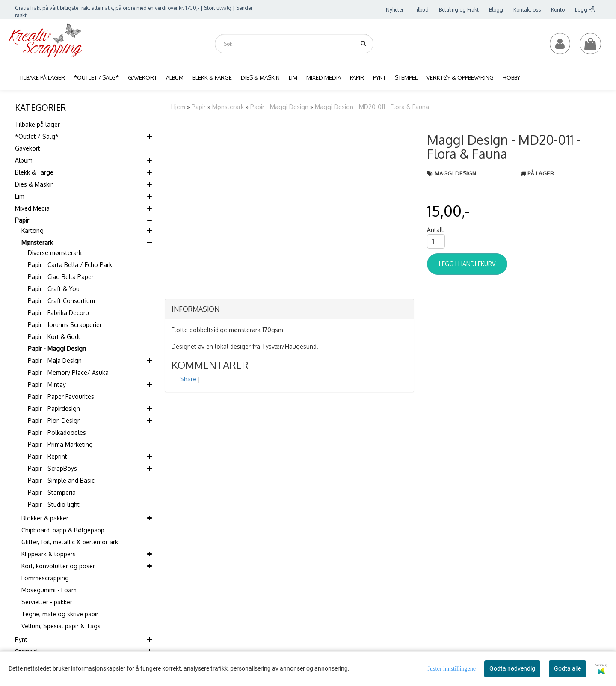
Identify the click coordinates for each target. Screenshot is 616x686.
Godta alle (567, 668)
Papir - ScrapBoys (52, 468)
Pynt (21, 640)
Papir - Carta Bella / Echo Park (70, 265)
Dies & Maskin (34, 184)
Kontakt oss (527, 10)
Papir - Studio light (54, 504)
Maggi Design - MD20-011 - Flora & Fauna (372, 107)
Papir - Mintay (47, 385)
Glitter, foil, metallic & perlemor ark (70, 542)
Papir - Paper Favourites (61, 396)
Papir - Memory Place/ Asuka (68, 373)
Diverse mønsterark (55, 253)
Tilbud (421, 10)
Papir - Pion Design (54, 420)
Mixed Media (32, 208)
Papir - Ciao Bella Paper (61, 277)
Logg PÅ (585, 10)
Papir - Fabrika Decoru (58, 313)
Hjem (178, 107)
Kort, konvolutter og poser (58, 566)
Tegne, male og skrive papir (60, 614)
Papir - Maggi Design (57, 349)
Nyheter (395, 10)
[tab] (289, 309)
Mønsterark (37, 242)
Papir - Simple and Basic (61, 480)
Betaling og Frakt (459, 10)
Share (188, 379)
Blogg (496, 10)
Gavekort (28, 148)
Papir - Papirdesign (54, 408)
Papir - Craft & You (54, 289)
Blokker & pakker (45, 518)
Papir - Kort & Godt (54, 337)
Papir (22, 220)
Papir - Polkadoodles (57, 432)
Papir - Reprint (47, 456)
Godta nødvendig (512, 668)
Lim (20, 196)
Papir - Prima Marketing (60, 444)
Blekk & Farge (34, 172)
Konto (558, 10)
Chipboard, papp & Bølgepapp (63, 530)
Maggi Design (456, 173)
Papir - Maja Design (55, 361)
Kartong (33, 230)
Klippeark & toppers (49, 554)
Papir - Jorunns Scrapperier (65, 325)
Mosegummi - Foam (49, 590)
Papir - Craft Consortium (61, 301)
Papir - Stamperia (52, 492)
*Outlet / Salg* (37, 136)
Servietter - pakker (47, 602)
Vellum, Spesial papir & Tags (61, 626)
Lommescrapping (45, 578)
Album (24, 160)
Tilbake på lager (37, 124)
